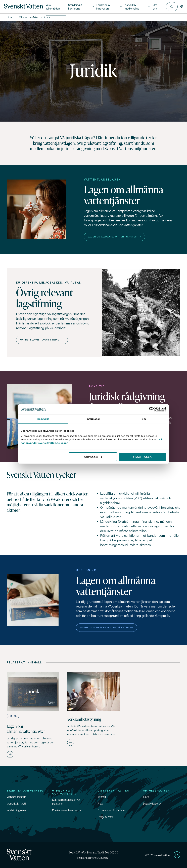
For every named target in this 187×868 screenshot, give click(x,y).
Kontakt (102, 797)
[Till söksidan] (172, 7)
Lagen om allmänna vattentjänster (114, 237)
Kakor (146, 797)
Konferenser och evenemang (67, 810)
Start (11, 17)
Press (100, 804)
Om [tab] (144, 419)
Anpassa (93, 456)
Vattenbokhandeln (16, 797)
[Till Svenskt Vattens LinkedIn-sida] (177, 855)
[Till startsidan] (24, 8)
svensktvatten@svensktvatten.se (93, 858)
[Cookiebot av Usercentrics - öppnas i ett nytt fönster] (152, 409)
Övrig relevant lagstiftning (42, 340)
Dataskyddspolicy (152, 804)
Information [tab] (94, 419)
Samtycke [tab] (43, 419)
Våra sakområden (29, 17)
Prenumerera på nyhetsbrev (112, 810)
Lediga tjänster (105, 817)
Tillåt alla (142, 456)
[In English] (182, 7)
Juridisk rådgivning (16, 810)
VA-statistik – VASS (17, 804)
